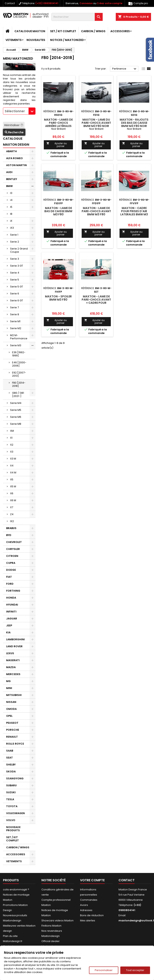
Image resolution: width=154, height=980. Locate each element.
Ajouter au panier (56, 145)
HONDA (11, 598)
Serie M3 (16, 345)
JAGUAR (12, 619)
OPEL (9, 716)
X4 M (13, 473)
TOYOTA (12, 806)
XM (12, 431)
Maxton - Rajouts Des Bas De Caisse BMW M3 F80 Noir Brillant (134, 124)
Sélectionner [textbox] (15, 111)
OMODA (11, 709)
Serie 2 (15, 242)
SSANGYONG (15, 778)
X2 (12, 445)
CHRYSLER (13, 549)
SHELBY (11, 765)
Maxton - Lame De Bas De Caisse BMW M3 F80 (58, 211)
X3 (12, 452)
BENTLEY (12, 179)
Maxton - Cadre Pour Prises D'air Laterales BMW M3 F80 (134, 213)
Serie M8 (16, 424)
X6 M (13, 500)
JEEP (9, 625)
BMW (9, 186)
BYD (9, 535)
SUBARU (11, 785)
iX (11, 221)
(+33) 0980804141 (47, 3)
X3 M (13, 459)
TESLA (10, 799)
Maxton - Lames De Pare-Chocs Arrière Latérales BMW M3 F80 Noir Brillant (58, 126)
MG (8, 681)
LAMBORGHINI (15, 639)
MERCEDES (13, 674)
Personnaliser (104, 970)
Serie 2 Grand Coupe (19, 250)
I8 (11, 214)
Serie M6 (16, 417)
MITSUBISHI (14, 695)
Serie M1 (15, 321)
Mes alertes (88, 921)
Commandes (89, 900)
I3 (11, 193)
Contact (10, 3)
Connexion (86, 3)
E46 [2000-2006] (19, 364)
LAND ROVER (14, 646)
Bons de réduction (92, 915)
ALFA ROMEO (14, 158)
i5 (11, 207)
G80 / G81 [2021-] (18, 394)
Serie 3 (15, 259)
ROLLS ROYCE (15, 744)
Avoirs (84, 905)
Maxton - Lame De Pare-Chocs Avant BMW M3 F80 (96, 211)
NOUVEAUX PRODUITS (13, 829)
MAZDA (11, 667)
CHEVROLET (14, 542)
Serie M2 (16, 328)
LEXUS (10, 653)
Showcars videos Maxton (57, 921)
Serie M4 (16, 403)
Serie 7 (14, 307)
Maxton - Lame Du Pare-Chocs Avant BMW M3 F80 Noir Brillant (96, 124)
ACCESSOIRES (120, 31)
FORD (10, 584)
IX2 (12, 521)
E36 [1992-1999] (19, 354)
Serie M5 (16, 410)
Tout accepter (135, 970)
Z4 (12, 514)
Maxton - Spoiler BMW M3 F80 (58, 298)
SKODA (11, 772)
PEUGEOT (12, 723)
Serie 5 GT (17, 287)
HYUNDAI (12, 605)
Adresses (86, 910)
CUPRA (11, 563)
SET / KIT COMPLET (63, 31)
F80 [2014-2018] (19, 384)
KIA (8, 632)
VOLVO (11, 820)
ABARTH (11, 151)
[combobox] (19, 111)
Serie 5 (15, 280)
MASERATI (13, 660)
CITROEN (12, 556)
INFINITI (11, 612)
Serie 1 (14, 235)
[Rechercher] (77, 17)
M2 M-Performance (19, 337)
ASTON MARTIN (16, 165)
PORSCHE (13, 730)
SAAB (10, 751)
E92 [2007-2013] (19, 374)
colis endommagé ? (16, 890)
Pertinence (125, 69)
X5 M (13, 486)
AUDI (9, 172)
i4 (11, 200)
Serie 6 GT (17, 300)
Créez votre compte (110, 3)
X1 (11, 438)
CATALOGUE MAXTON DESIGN (16, 142)
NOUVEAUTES (36, 40)
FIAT (9, 577)
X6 (12, 493)
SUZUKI (11, 792)
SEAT (10, 758)
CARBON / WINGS (93, 31)
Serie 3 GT (17, 266)
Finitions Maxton (51, 926)
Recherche (14, 132)
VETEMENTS (14, 40)
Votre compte (92, 880)
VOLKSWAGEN (15, 813)
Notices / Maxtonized (67, 40)
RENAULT (12, 737)
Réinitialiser (14, 125)
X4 (12, 466)
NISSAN (11, 702)
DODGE (11, 570)
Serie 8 (15, 314)
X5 (12, 479)
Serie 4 (15, 273)
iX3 (12, 228)
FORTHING (13, 591)
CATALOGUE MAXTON (30, 31)
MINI (9, 688)
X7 (12, 507)
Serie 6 (15, 294)
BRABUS (11, 528)
